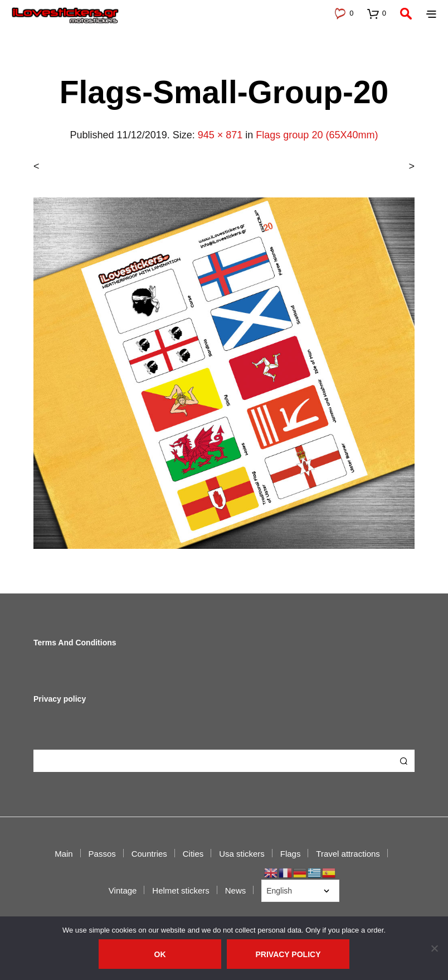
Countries (149, 854)
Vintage (123, 890)
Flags (291, 854)
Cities (193, 854)
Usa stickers (242, 854)
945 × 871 (220, 135)
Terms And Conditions (75, 643)
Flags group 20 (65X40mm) (317, 135)
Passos (102, 854)
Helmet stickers (181, 890)
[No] (434, 948)
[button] (344, 13)
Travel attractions (348, 854)
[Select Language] (300, 891)
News (236, 890)
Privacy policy (60, 699)
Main (64, 854)
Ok (160, 954)
